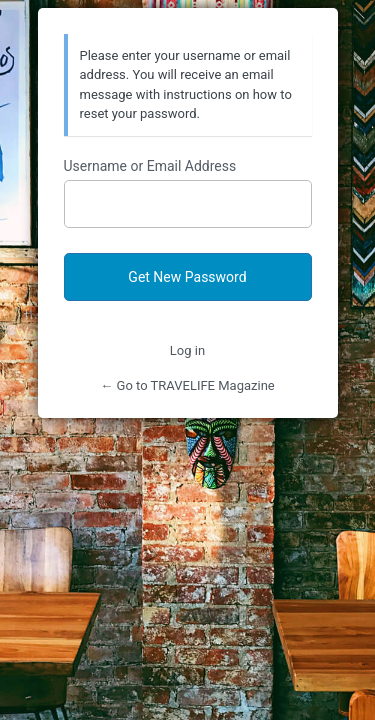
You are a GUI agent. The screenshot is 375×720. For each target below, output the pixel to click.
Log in (187, 350)
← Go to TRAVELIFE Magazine (187, 385)
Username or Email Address (150, 166)
